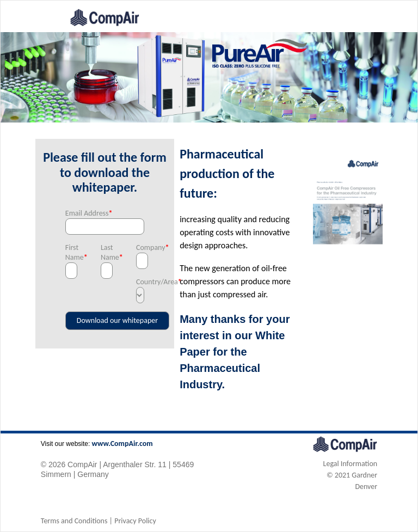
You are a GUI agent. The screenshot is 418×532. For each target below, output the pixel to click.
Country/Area (140, 282)
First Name (69, 252)
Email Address (89, 213)
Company (140, 247)
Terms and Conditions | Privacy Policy (99, 521)
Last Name (105, 252)
